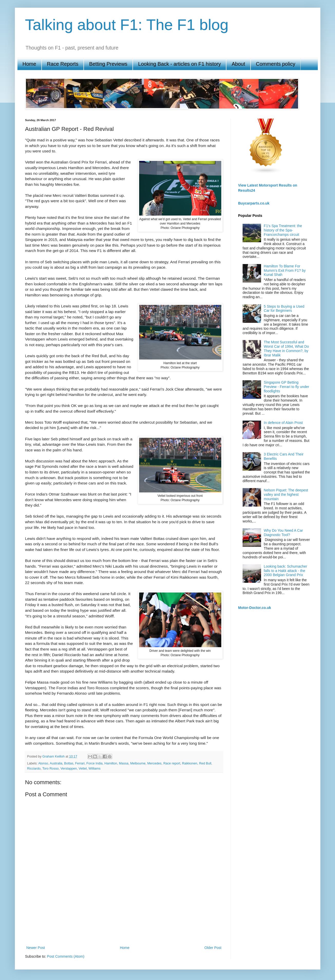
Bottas (69, 763)
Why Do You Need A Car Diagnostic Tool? (284, 533)
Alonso (43, 763)
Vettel (83, 769)
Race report (172, 763)
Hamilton (111, 763)
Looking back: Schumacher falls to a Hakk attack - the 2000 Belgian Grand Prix (286, 571)
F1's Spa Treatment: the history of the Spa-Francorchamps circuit (283, 230)
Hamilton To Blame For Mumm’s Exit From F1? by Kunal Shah (285, 270)
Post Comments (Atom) (66, 956)
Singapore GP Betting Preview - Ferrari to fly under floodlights (287, 387)
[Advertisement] (124, 927)
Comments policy (276, 64)
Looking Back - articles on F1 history (179, 64)
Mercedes (154, 763)
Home (29, 64)
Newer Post (36, 948)
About (238, 64)
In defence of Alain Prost (283, 423)
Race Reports (63, 64)
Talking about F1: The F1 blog (127, 25)
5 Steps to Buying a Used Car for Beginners (284, 309)
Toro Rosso (51, 769)
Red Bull (205, 763)
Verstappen (69, 769)
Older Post (213, 948)
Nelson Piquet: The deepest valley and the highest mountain (286, 494)
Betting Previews (108, 64)
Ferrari (80, 763)
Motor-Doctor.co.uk (255, 608)
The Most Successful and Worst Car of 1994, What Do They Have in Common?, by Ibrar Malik (286, 348)
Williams (95, 769)
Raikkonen (190, 763)
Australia (56, 763)
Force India (95, 763)
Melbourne (138, 763)
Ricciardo (34, 769)
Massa (124, 763)
